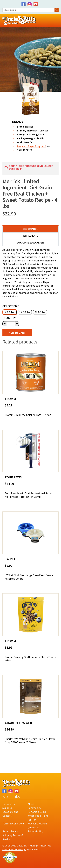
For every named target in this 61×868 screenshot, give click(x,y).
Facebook (24, 4)
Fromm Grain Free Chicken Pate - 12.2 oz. (28, 415)
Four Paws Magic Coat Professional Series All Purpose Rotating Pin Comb (29, 495)
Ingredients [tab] (31, 236)
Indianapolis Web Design (14, 849)
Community (34, 808)
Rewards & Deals (37, 812)
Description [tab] (31, 229)
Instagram (30, 4)
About (31, 804)
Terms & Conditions (13, 823)
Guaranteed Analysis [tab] (31, 243)
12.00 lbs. (25, 312)
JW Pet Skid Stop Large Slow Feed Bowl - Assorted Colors (29, 577)
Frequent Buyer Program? (32, 146)
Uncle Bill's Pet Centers (19, 20)
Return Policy (10, 831)
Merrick (29, 127)
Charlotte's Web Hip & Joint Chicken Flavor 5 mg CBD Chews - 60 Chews (30, 741)
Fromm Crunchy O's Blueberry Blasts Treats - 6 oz (30, 659)
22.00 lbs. (40, 312)
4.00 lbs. (10, 312)
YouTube (36, 4)
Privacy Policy (35, 831)
